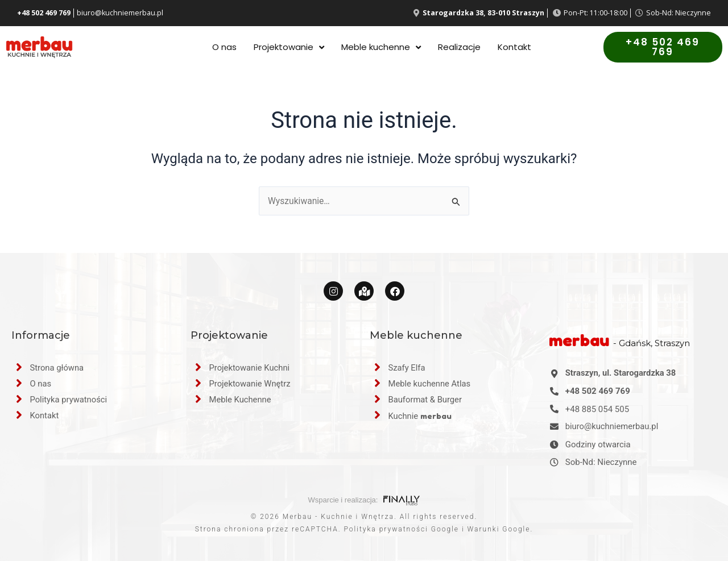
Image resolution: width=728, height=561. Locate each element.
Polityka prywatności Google (402, 529)
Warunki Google (499, 529)
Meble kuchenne (381, 47)
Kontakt (514, 47)
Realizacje (459, 47)
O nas (224, 47)
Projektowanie (289, 47)
